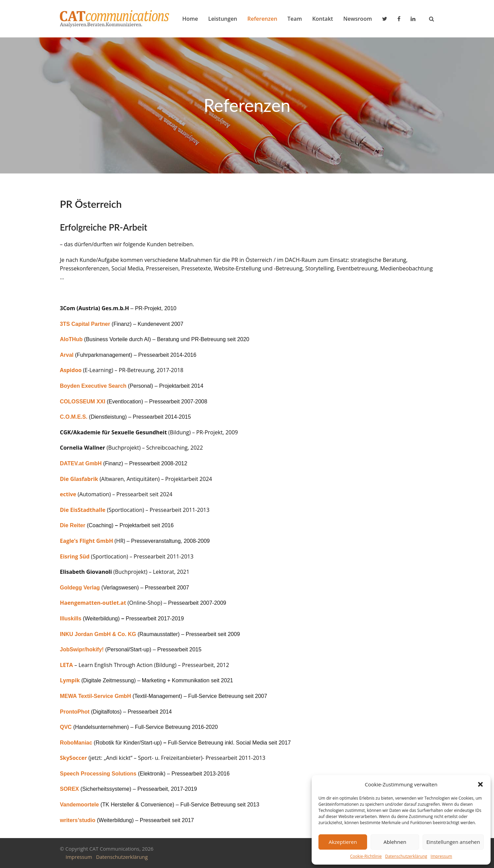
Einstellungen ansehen (453, 842)
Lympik (70, 680)
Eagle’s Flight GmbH (86, 541)
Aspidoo (71, 370)
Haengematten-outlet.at (93, 603)
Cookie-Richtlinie (366, 856)
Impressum (441, 856)
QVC (66, 727)
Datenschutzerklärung (406, 856)
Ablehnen (395, 842)
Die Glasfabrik (79, 479)
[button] (480, 784)
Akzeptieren (343, 842)
